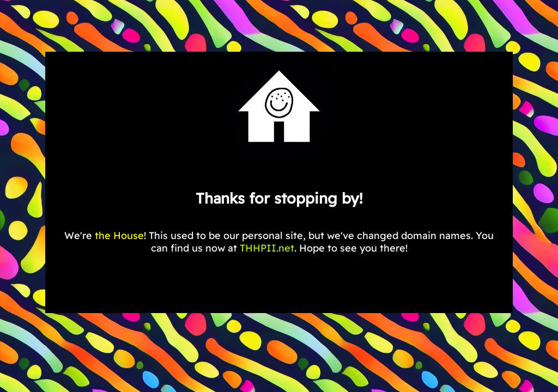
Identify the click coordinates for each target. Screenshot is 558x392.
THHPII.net (267, 248)
